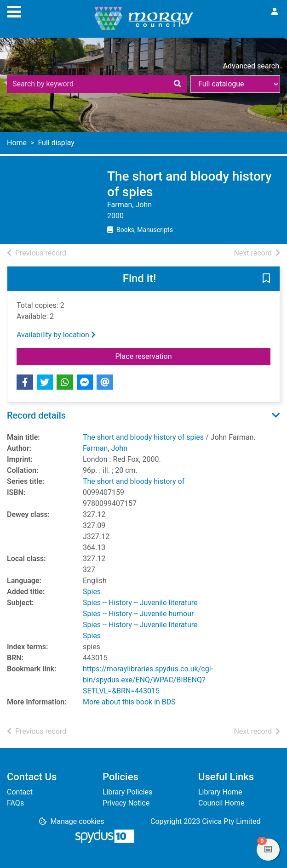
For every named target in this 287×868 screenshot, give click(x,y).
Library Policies (127, 792)
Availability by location (56, 335)
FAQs (15, 803)
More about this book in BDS (129, 702)
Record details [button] (36, 415)
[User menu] (275, 12)
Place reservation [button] (193, 356)
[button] (266, 279)
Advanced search (251, 66)
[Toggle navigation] (14, 11)
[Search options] (235, 84)
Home (17, 143)
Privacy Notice (126, 803)
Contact (20, 792)
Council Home (221, 803)
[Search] (178, 84)
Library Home (220, 792)
